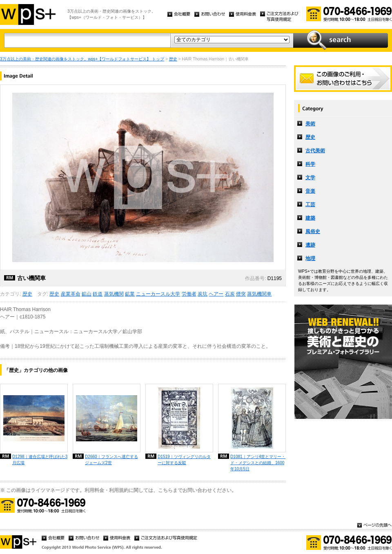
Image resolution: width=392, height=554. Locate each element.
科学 (310, 164)
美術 (310, 124)
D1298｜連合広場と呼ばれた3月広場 (40, 460)
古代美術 (315, 151)
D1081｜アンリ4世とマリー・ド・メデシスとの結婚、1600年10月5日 (258, 463)
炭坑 (203, 294)
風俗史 (313, 231)
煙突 (241, 294)
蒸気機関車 (259, 294)
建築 (310, 218)
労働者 (189, 294)
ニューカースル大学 (158, 294)
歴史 (173, 59)
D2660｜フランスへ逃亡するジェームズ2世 (111, 460)
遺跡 (310, 245)
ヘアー (216, 294)
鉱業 (130, 294)
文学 (310, 178)
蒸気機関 (114, 294)
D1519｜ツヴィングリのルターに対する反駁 (184, 460)
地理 (310, 258)
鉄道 (98, 294)
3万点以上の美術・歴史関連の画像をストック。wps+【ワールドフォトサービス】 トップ (82, 59)
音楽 (310, 191)
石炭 (230, 294)
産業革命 (71, 294)
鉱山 (87, 294)
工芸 (310, 205)
